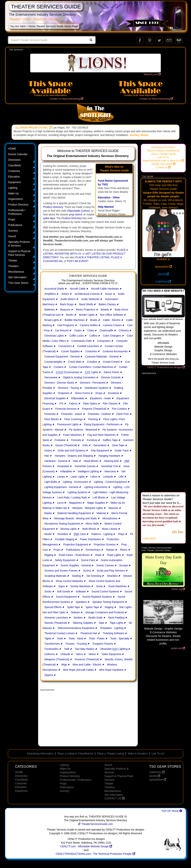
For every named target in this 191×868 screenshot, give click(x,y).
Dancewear (51, 377)
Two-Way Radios (84, 649)
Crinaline (92, 362)
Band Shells (86, 304)
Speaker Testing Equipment (108, 602)
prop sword (75, 214)
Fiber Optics (90, 404)
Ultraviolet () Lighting (114, 649)
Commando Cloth (82, 341)
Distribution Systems (97, 388)
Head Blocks (91, 461)
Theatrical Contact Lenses (60, 633)
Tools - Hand (76, 638)
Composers (104, 341)
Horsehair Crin (109, 466)
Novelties (63, 534)
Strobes (78, 618)
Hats (75, 461)
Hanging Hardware (109, 456)
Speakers (81, 602)
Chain (91, 330)
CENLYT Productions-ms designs (166, 367)
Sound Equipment (66, 597)
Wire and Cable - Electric (87, 665)
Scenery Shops (139, 135)
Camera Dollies (89, 325)
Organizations (68, 772)
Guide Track (122, 451)
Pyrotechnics (93, 550)
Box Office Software (112, 315)
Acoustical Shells (54, 289)
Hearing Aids (111, 461)
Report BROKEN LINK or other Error (163, 161)
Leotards (108, 477)
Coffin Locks (77, 336)
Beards (105, 310)
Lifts (121, 477)
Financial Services (66, 409)
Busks (94, 320)
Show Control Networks (69, 581)
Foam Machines (73, 435)
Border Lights (87, 315)
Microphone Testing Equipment (62, 524)
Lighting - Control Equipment (110, 482)
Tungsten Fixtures (103, 644)
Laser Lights (78, 477)
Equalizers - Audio (100, 398)
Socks (48, 591)
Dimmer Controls (111, 377)
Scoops (124, 565)
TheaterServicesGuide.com (95, 824)
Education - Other (109, 197)
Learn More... (150, 538)
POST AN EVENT (77, 261)
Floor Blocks (52, 419)
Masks (48, 513)
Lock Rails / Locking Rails (72, 497)
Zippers (49, 675)
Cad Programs (66, 325)
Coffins (93, 336)
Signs (62, 586)
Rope (98, 555)
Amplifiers (50, 294)
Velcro (79, 654)
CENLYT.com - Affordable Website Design (86, 846)
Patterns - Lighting (102, 534)
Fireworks (50, 414)
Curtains (59, 367)
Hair (47, 456)
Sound (12, 236)
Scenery (13, 231)
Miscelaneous (16, 272)
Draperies (64, 393)
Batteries (50, 310)
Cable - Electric (112, 320)
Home (32, 26)
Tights (48, 638)
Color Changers (112, 336)
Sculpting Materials (55, 576)
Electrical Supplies (55, 398)
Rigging (49, 555)
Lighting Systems (78, 492)
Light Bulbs (51, 482)
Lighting (13, 188)
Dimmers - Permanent (93, 383)
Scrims (87, 571)
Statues (75, 612)
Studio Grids (95, 618)
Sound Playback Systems (97, 597)
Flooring (93, 419)
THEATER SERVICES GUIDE (46, 7)
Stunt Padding (116, 618)
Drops (99, 393)
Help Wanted (106, 207)
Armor (109, 294)
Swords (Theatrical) (56, 623)
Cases (78, 330)
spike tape (49, 218)
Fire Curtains (119, 409)
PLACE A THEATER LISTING (93, 257)
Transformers (52, 644)
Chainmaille (106, 330)
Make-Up (14, 193)
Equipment (14, 182)
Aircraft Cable (78, 289)
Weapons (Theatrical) (57, 659)
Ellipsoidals (78, 398)
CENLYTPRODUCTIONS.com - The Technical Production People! (95, 854)
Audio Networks (90, 299)
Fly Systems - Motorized (83, 430)
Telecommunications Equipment (76, 628)
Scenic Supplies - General (76, 565)
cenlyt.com (178, 648)
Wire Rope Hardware (111, 670)
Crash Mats (75, 362)
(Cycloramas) (68, 372)
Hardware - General (56, 461)
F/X (61, 404)
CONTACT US (115, 798)
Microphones (110, 518)
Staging (109, 607)
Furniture (92, 440)
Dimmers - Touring (68, 388)
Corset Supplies (70, 351)
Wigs (64, 665)
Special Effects (53, 607)
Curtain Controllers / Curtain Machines (91, 367)
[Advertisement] (88, 719)
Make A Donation (138, 754)
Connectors (65, 346)
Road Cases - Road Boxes (74, 555)
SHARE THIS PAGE (163, 164)
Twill (66, 649)
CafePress (163, 282)
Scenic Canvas (105, 565)
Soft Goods (64, 591)
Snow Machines (117, 586)
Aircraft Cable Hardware (105, 289)
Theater (13, 260)
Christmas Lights (54, 336)
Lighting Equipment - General (61, 487)
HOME (12, 149)
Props (12, 219)
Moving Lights (68, 529)
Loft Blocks (99, 497)
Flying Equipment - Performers (102, 424)
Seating (76, 576)
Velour (92, 654)
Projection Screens (105, 544)
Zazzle (163, 274)
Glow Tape (118, 445)
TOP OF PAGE (172, 811)
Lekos (94, 477)
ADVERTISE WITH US (68, 254)
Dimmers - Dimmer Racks (59, 383)
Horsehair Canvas (85, 466)
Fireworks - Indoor (72, 414)
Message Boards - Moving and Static (76, 518)
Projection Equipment (76, 544)
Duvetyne (113, 393)
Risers (124, 550)
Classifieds (15, 165)
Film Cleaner (110, 404)
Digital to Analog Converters (79, 377)
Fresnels (76, 440)
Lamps (61, 477)
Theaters (13, 266)
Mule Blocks (89, 529)
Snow (99, 586)
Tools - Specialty (120, 638)
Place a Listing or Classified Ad (163, 151)
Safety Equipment (65, 560)
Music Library (110, 529)
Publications (15, 225)
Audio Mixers (68, 299)
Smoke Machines (80, 586)
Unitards (65, 654)
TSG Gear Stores (18, 283)
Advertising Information (163, 147)
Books (70, 315)
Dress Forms (82, 393)
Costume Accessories (115, 351)
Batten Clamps (107, 304)
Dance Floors (111, 372)
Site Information (17, 277)
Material (101, 513)
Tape (101, 623)
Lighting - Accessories (76, 482)
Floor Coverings (74, 419)
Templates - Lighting (112, 628)
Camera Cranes (112, 325)
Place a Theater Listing (163, 154)
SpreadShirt (163, 267)
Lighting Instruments (96, 487)
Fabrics (73, 404)
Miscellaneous (113, 791)
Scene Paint (88, 560)
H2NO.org (178, 589)
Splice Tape (92, 607)
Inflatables (66, 471)
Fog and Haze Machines (101, 435)
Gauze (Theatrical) (66, 445)
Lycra (60, 503)
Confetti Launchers (88, 346)
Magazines (75, 503)
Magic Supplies (96, 503)
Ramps (110, 550)
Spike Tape (74, 607)
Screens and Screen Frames (61, 571)
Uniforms (50, 654)
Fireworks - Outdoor (99, 414)
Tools (60, 638)
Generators (100, 445)
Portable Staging (65, 539)
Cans (80, 534)
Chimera (124, 330)
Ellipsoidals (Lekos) (79, 211)
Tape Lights (117, 623)
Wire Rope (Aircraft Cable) (78, 670)
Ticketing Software (113, 633)
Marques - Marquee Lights (88, 508)
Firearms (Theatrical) (94, 409)
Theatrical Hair (89, 633)
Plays (121, 534)
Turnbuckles (51, 649)
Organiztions (16, 199)
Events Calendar (18, 154)
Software (81, 591)
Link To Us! (163, 157)
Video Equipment (111, 654)
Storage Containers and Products (105, 612)
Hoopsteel (63, 466)
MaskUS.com (152, 74)
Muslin (48, 534)
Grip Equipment (100, 451)
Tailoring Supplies (83, 623)
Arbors (65, 294)
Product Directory (18, 205)
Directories (14, 160)
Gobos (48, 451)
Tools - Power (97, 638)
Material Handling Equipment (74, 513)
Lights (91, 372)
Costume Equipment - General (62, 357)
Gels (85, 445)
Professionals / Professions (17, 212)
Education (14, 177)
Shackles (112, 576)
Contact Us (163, 167)
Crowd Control (111, 362)
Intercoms (110, 471)
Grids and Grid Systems (72, 451)
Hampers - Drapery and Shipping (74, 456)
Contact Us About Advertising (66, 99)
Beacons (65, 310)
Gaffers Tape (110, 440)
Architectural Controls (87, 294)
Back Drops (67, 304)
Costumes (14, 171)
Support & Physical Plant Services (19, 253)
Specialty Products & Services (19, 244)
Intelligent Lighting (88, 471)
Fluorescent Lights (68, 424)
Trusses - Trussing (76, 644)
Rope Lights (114, 555)
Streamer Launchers (56, 618)
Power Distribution (90, 539)
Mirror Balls (92, 524)
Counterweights (53, 362)
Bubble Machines (75, 320)
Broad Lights (52, 320)
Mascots (113, 508)
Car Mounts (62, 330)
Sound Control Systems (105, 591)
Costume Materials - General (102, 357)
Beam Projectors (86, 310)
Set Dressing (94, 576)
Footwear (60, 440)
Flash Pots (123, 414)
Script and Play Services (111, 571)
